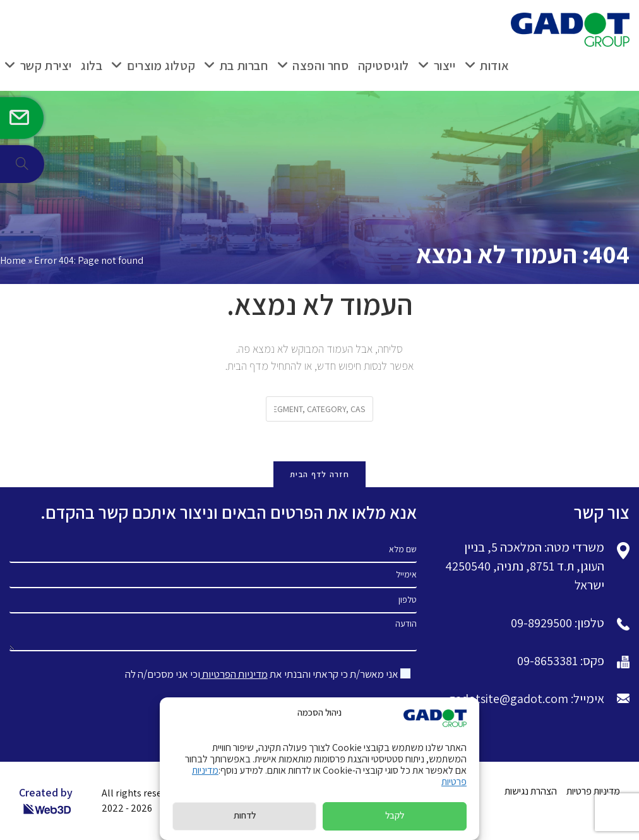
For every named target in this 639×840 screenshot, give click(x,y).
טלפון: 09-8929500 (558, 623)
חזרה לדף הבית (319, 474)
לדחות (245, 815)
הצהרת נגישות (531, 791)
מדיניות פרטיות (593, 791)
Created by (46, 801)
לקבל (395, 815)
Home (13, 260)
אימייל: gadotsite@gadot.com (526, 699)
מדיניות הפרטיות (234, 674)
